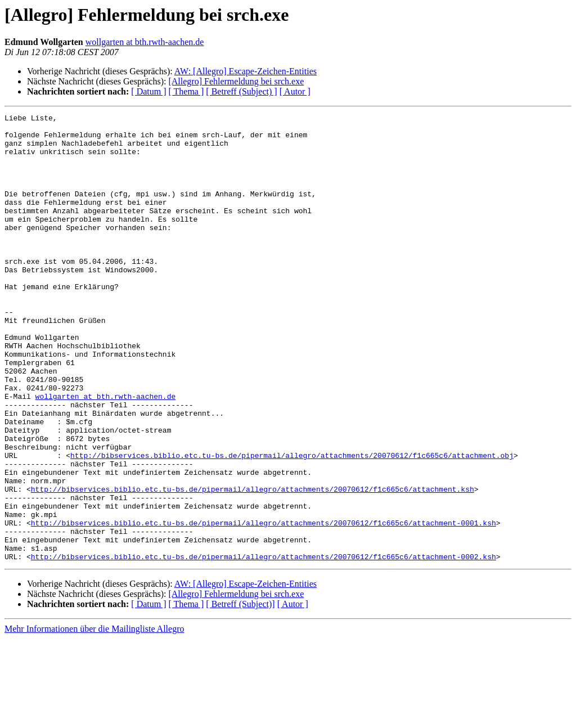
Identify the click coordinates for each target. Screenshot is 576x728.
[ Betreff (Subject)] (240, 693)
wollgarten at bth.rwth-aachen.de (145, 42)
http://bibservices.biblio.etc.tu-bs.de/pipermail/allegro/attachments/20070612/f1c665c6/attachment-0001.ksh (264, 605)
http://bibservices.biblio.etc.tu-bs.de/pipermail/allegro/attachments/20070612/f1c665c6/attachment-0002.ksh (264, 646)
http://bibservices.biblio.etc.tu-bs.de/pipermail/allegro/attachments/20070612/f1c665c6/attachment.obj (292, 524)
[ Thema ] (186, 91)
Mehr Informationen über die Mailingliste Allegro (94, 718)
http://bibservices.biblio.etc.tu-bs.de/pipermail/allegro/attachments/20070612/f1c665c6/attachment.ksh (253, 565)
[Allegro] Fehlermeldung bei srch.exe (236, 81)
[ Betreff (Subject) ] (241, 91)
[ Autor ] (295, 91)
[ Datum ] (148, 91)
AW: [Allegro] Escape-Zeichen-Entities (246, 71)
